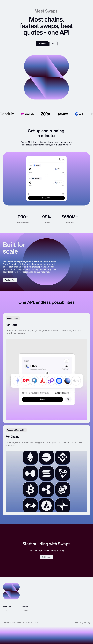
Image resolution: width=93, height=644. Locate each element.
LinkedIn (25, 610)
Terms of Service (32, 623)
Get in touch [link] (42, 44)
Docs (5, 610)
